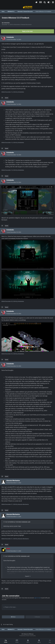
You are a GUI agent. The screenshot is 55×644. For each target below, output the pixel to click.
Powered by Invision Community (27, 636)
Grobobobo (7, 23)
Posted (14, 39)
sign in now (37, 598)
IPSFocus (31, 634)
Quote (6, 98)
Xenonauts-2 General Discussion (23, 25)
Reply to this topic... (10, 607)
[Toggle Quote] (4, 522)
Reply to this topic (28, 31)
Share (13, 617)
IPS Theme (24, 634)
